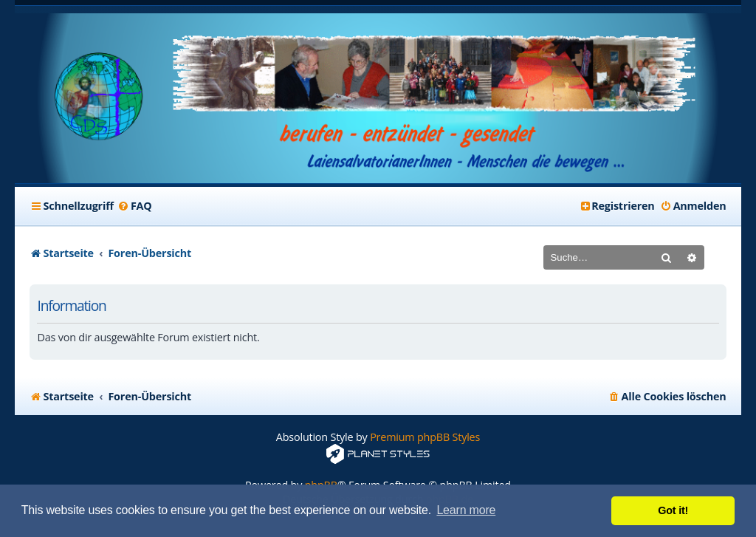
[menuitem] (135, 206)
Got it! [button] (673, 510)
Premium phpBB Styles (425, 437)
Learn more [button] (466, 510)
